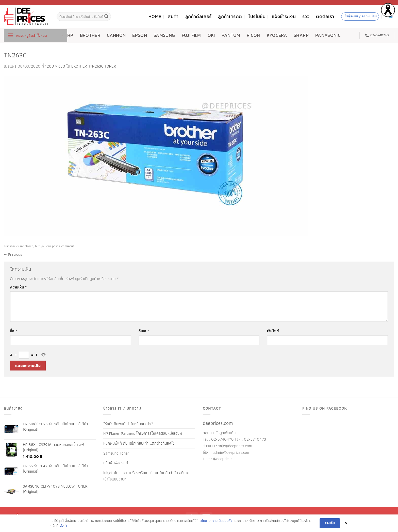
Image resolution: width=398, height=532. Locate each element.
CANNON (116, 35)
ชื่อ (14, 331)
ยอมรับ (330, 523)
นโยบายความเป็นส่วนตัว (216, 521)
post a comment (63, 246)
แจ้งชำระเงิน (284, 17)
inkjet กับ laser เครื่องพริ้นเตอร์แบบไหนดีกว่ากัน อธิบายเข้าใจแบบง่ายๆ (146, 476)
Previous (13, 254)
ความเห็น (18, 287)
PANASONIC (328, 35)
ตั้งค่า (63, 526)
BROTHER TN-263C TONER (94, 66)
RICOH (253, 35)
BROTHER (90, 35)
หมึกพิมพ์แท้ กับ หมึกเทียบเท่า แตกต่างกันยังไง (139, 443)
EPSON (140, 35)
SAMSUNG (164, 35)
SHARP (301, 35)
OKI (211, 35)
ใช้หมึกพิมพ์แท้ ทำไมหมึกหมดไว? (128, 424)
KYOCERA (277, 35)
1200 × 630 (55, 66)
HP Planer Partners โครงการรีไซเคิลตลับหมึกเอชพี (143, 433)
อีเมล (144, 331)
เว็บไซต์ (273, 331)
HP (70, 35)
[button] (36, 36)
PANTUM (231, 35)
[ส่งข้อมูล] (106, 17)
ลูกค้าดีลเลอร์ (198, 17)
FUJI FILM (191, 35)
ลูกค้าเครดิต (230, 17)
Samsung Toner (116, 453)
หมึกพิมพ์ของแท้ (116, 463)
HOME (155, 17)
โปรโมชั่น (257, 17)
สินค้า (173, 17)
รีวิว (306, 17)
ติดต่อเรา (325, 17)
